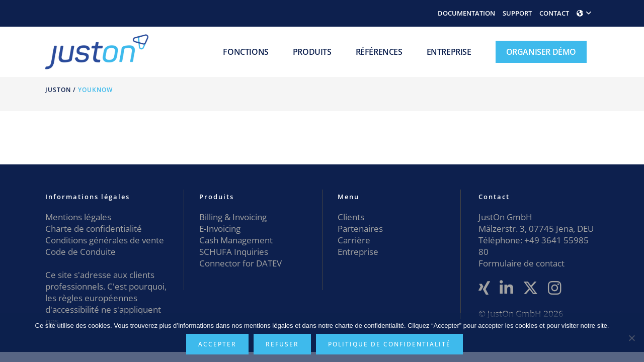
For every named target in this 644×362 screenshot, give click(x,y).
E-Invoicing (220, 229)
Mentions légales (78, 217)
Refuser (282, 344)
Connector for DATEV (240, 263)
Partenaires (360, 229)
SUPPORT (517, 13)
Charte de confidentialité (94, 229)
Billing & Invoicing (233, 217)
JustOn (58, 90)
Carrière (354, 240)
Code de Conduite (80, 252)
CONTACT (554, 13)
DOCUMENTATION (466, 13)
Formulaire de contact (521, 263)
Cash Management (236, 240)
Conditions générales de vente (105, 240)
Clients (351, 217)
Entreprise (358, 252)
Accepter (217, 344)
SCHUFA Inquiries (234, 252)
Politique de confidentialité (389, 344)
